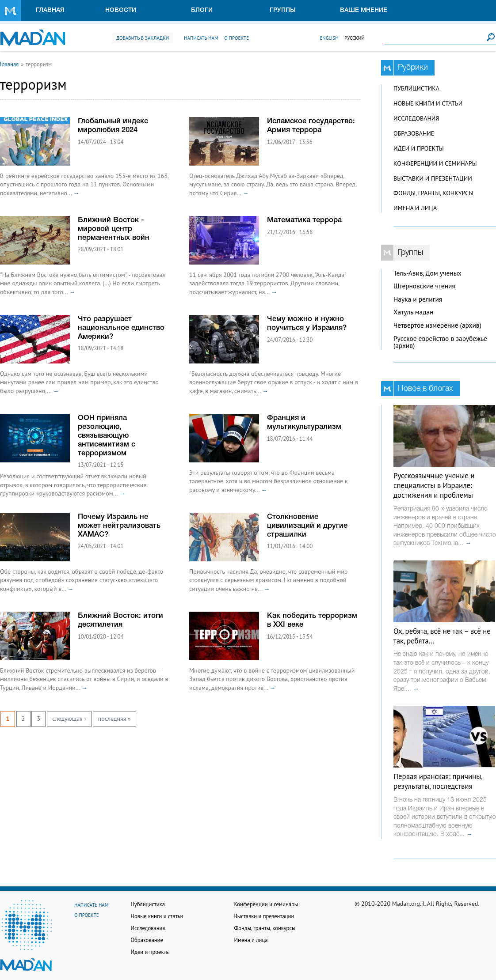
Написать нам (201, 38)
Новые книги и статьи (428, 103)
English (329, 38)
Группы (283, 10)
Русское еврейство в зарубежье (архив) (440, 342)
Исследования (416, 118)
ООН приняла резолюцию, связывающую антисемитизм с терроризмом (107, 436)
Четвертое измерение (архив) (437, 325)
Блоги (202, 10)
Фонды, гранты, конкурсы (433, 193)
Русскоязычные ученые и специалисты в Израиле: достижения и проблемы (434, 485)
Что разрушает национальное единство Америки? (121, 328)
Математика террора (304, 220)
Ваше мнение (364, 10)
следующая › (69, 719)
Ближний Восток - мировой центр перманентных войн (114, 229)
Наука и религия (418, 299)
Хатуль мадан (414, 312)
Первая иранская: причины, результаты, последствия (438, 781)
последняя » (114, 719)
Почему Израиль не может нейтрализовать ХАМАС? (119, 526)
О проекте (237, 38)
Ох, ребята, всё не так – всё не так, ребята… (442, 636)
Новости (121, 10)
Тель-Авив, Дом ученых (427, 273)
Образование (414, 133)
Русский (355, 38)
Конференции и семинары (435, 163)
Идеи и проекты (419, 148)
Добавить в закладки (143, 38)
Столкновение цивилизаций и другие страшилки (307, 526)
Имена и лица (415, 208)
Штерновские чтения (424, 286)
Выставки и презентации (433, 178)
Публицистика (416, 88)
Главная (50, 10)
